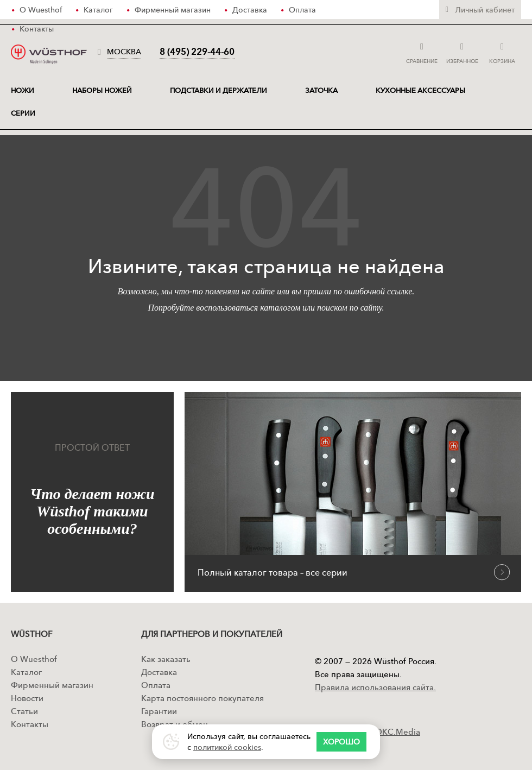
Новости (27, 698)
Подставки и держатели (218, 90)
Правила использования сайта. (375, 687)
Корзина (503, 52)
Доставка (159, 672)
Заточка (321, 90)
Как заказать (166, 659)
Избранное (462, 52)
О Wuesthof (34, 659)
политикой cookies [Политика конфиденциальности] (227, 747)
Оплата (156, 685)
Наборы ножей (102, 90)
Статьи (24, 711)
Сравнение (422, 52)
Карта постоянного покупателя (202, 698)
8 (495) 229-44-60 (197, 52)
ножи (23, 90)
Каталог (26, 672)
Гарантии (159, 711)
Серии (23, 113)
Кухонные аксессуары (420, 90)
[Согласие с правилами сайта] (341, 742)
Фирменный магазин (52, 685)
